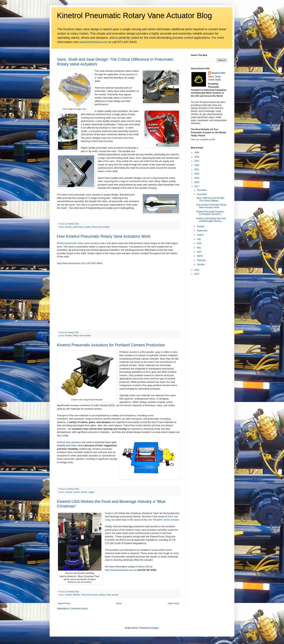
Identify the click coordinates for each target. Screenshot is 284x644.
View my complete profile (203, 140)
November (202, 194)
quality (88, 227)
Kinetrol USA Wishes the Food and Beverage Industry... (211, 220)
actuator (69, 492)
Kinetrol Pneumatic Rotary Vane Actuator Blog (134, 15)
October (201, 226)
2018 (197, 182)
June (199, 243)
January (201, 264)
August (200, 235)
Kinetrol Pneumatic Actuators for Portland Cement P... (210, 213)
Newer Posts (64, 604)
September (202, 231)
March (200, 256)
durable (84, 492)
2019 (197, 178)
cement (76, 492)
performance (78, 227)
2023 (197, 165)
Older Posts (173, 604)
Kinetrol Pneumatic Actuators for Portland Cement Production (111, 345)
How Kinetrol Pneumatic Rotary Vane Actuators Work (104, 236)
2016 (197, 270)
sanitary (102, 595)
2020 (197, 174)
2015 (197, 274)
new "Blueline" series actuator (163, 520)
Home (119, 604)
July (199, 239)
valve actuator (113, 595)
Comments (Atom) (79, 609)
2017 (197, 186)
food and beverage (89, 595)
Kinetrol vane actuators (69, 442)
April (199, 252)
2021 (197, 170)
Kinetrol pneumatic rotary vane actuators (78, 243)
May (199, 248)
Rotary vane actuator (101, 227)
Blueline (77, 595)
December (202, 190)
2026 (197, 153)
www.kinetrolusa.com (93, 42)
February (201, 260)
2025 (197, 157)
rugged (91, 492)
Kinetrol (69, 227)
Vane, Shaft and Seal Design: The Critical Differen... (211, 199)
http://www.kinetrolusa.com (71, 263)
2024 (197, 161)
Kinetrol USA (112, 513)
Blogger (155, 628)
